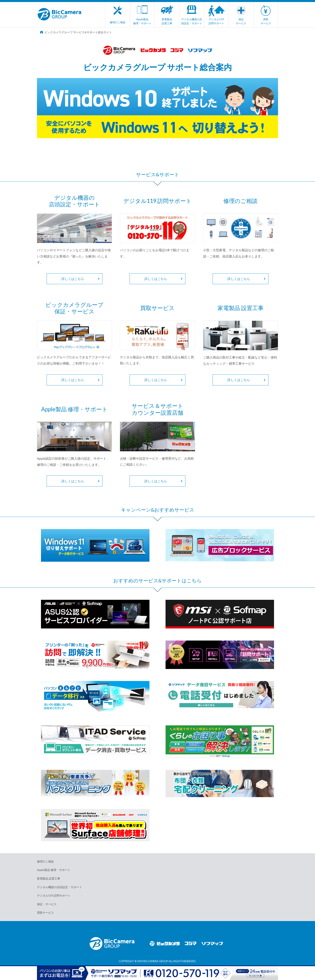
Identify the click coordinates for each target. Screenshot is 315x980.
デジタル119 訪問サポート (54, 895)
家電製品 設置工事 (49, 878)
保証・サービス (47, 904)
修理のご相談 (45, 861)
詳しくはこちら (73, 279)
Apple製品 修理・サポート (54, 870)
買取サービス (45, 913)
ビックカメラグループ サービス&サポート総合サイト (76, 32)
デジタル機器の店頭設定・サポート (59, 887)
